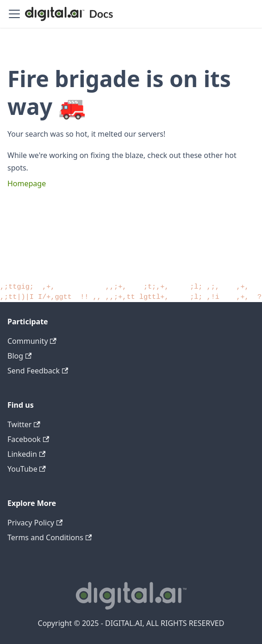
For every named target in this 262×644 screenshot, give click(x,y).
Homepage (27, 183)
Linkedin (26, 454)
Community (32, 341)
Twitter (24, 424)
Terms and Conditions (50, 537)
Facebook (28, 439)
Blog (19, 356)
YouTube (27, 469)
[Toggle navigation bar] (14, 14)
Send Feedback (38, 371)
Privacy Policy (35, 523)
